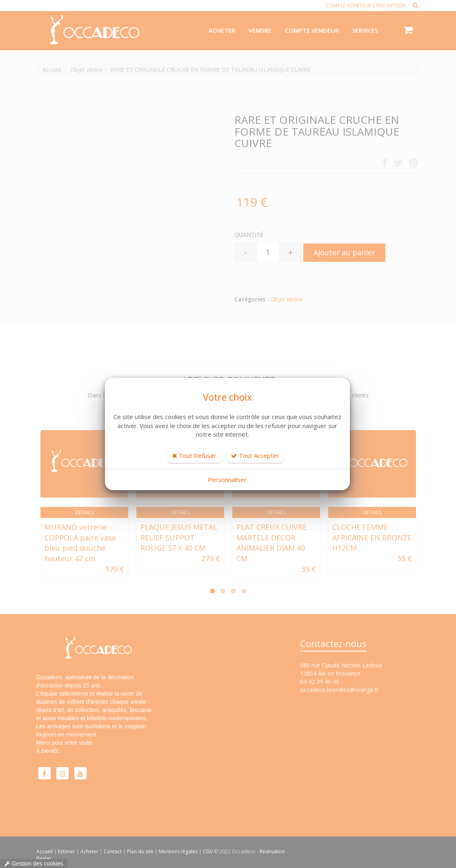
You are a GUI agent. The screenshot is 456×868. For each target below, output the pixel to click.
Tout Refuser (194, 455)
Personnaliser (227, 480)
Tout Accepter (255, 455)
